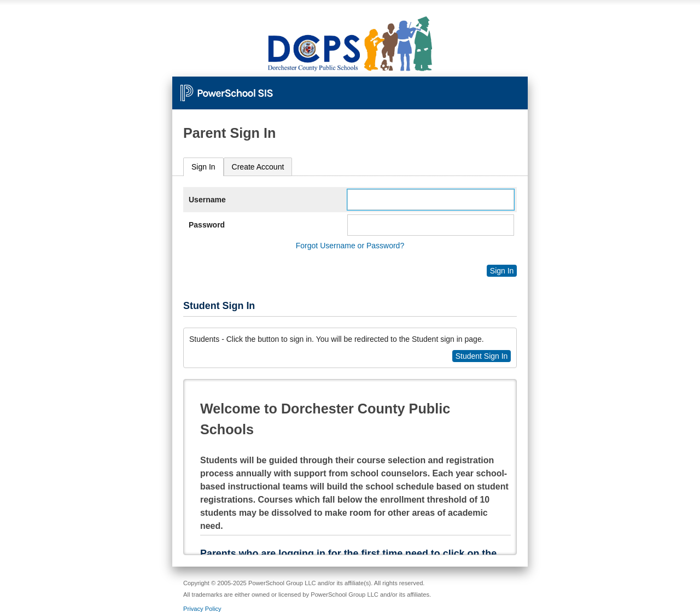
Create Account (258, 167)
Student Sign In (482, 356)
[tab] (203, 167)
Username (207, 200)
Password (207, 225)
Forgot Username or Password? (350, 246)
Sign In (203, 167)
